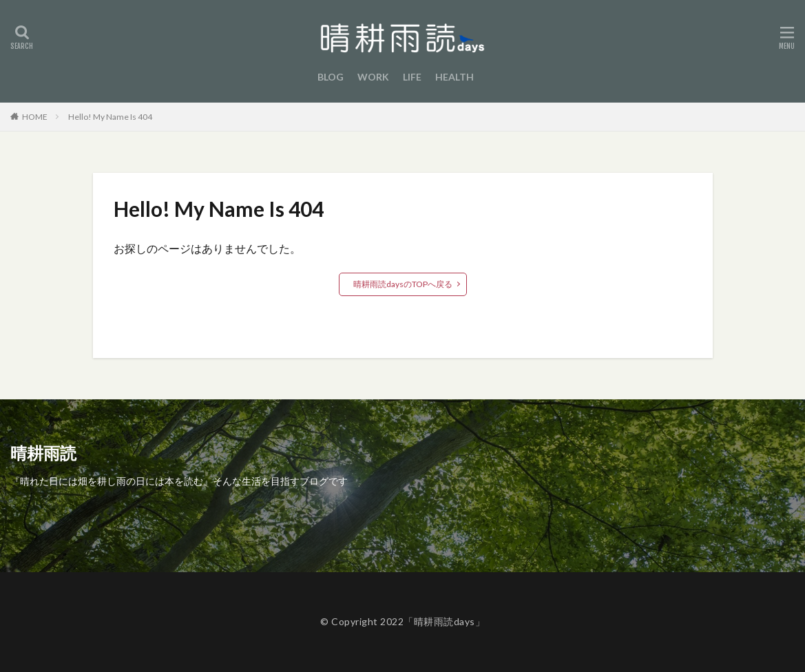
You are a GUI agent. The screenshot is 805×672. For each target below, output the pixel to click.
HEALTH (454, 77)
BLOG (331, 77)
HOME (35, 117)
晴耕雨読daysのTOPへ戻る (403, 284)
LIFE (412, 77)
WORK (373, 77)
